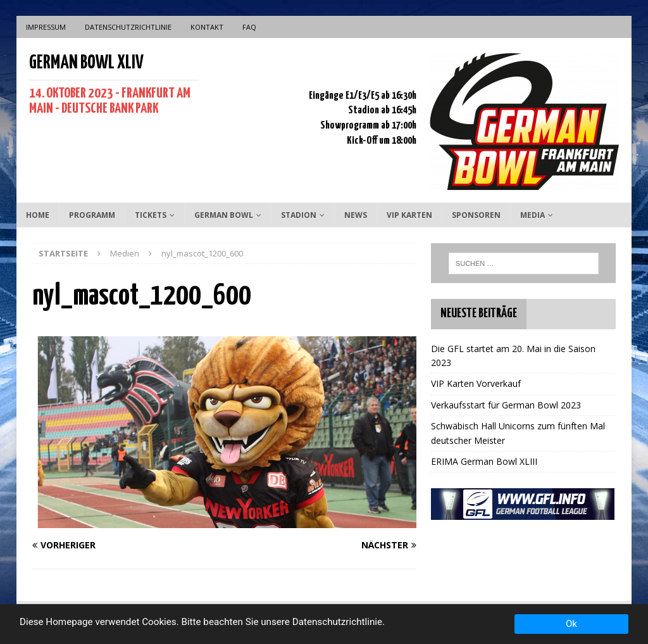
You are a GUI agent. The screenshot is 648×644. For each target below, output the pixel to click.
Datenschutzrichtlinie (128, 27)
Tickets (151, 215)
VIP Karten (409, 215)
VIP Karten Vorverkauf (476, 383)
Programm (92, 215)
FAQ (249, 27)
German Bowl (224, 215)
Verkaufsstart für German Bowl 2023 (506, 405)
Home (38, 215)
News (356, 215)
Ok (571, 624)
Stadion (299, 215)
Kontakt (207, 27)
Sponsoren (476, 215)
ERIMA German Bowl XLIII (484, 461)
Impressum (46, 27)
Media (533, 215)
